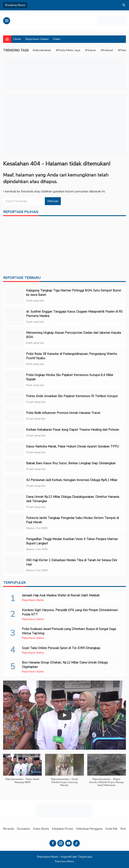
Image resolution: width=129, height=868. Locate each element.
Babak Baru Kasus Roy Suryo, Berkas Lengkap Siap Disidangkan (71, 463)
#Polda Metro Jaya (68, 50)
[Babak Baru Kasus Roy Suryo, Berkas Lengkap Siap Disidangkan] (15, 466)
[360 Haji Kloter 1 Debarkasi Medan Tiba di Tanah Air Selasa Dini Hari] (15, 565)
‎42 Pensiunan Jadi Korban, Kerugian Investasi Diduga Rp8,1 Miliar (72, 480)
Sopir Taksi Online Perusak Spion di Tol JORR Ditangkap (61, 648)
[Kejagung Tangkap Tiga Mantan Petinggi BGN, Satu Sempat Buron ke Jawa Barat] (15, 296)
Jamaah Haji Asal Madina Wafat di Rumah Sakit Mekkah (61, 595)
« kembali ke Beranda (18, 191)
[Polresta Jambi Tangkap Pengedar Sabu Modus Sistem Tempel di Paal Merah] (15, 523)
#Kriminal (107, 50)
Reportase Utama (37, 39)
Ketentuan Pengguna (89, 829)
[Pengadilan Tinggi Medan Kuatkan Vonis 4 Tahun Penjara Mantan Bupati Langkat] (15, 544)
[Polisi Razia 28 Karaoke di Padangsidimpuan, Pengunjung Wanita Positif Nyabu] (15, 359)
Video (57, 39)
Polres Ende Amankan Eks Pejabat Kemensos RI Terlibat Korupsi (72, 396)
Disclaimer (24, 829)
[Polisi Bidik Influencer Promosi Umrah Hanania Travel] (15, 416)
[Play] (64, 715)
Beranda (8, 829)
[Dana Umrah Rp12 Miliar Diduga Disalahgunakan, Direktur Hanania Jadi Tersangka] (15, 502)
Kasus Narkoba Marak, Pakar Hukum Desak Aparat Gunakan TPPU (72, 446)
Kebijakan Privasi (63, 829)
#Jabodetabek (42, 50)
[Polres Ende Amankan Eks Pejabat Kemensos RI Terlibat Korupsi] (15, 399)
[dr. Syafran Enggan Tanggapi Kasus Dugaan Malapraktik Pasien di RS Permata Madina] (15, 317)
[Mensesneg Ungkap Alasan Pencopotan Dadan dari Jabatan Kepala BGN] (15, 338)
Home (17, 39)
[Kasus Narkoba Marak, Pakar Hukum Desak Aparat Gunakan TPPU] (15, 450)
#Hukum (90, 50)
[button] (22, 771)
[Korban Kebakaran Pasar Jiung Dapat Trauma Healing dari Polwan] (15, 433)
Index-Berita (41, 829)
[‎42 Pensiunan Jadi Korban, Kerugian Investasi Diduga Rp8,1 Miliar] (15, 483)
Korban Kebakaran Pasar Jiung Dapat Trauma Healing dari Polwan (73, 430)
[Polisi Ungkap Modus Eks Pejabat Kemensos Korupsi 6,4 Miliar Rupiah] (15, 380)
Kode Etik (112, 829)
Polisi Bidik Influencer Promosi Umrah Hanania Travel (63, 413)
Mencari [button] (53, 201)
